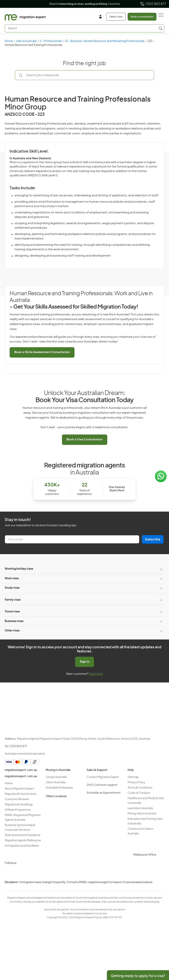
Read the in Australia (85, 4)
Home (9, 41)
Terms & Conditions (140, 788)
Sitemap (133, 777)
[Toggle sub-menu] (161, 569)
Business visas (14, 621)
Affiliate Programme (18, 810)
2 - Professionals (51, 41)
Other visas (12, 631)
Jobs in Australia (26, 41)
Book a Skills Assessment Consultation (42, 352)
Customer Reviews (17, 799)
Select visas (116, 17)
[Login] (102, 17)
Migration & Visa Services (21, 794)
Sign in (85, 662)
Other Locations (56, 796)
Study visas (12, 588)
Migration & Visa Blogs (19, 805)
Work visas (12, 578)
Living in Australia (56, 777)
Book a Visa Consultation (84, 439)
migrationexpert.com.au (21, 770)
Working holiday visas (19, 569)
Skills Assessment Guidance (23, 835)
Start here (96, 674)
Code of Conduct (139, 793)
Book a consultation (142, 17)
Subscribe (153, 539)
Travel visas (12, 612)
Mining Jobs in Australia (142, 814)
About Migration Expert (19, 789)
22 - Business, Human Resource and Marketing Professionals (105, 41)
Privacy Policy (136, 782)
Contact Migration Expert (103, 777)
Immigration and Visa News (22, 846)
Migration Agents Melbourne (23, 841)
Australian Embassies (59, 788)
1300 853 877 (153, 4)
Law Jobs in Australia (140, 808)
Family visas (13, 600)
